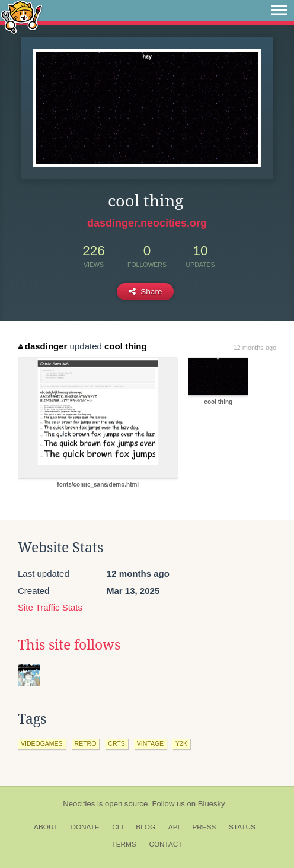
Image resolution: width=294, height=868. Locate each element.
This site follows (69, 645)
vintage (150, 743)
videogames (42, 743)
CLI (117, 827)
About (46, 827)
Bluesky (212, 804)
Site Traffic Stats (50, 607)
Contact (165, 844)
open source (126, 804)
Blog (146, 827)
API (174, 827)
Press (204, 827)
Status (242, 827)
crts (116, 743)
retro (86, 743)
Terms (124, 844)
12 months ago (255, 348)
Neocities (79, 804)
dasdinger (43, 346)
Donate (85, 827)
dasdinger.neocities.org (147, 223)
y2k (181, 743)
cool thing (126, 346)
